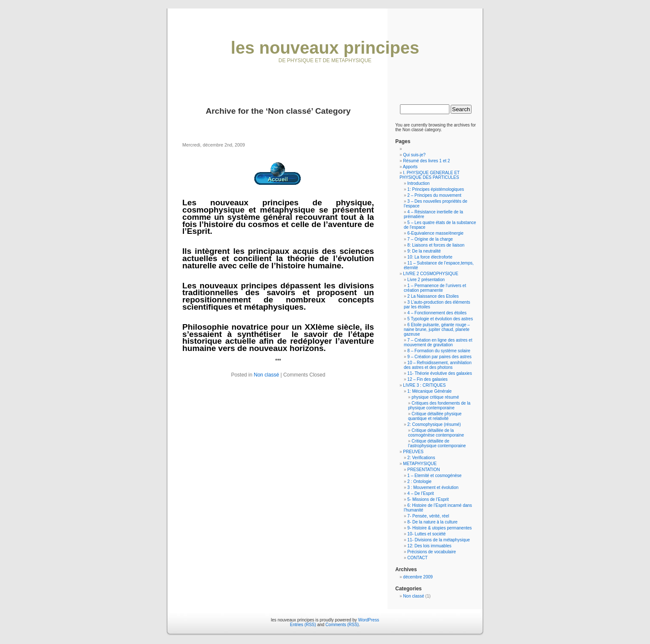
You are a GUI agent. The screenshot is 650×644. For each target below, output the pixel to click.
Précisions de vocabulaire (431, 552)
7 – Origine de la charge (430, 239)
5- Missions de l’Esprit (428, 499)
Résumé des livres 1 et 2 (426, 161)
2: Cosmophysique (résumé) (434, 424)
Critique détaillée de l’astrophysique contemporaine (437, 443)
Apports (410, 167)
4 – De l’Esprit (420, 493)
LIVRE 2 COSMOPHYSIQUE (430, 274)
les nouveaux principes (325, 48)
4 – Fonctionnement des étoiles (437, 313)
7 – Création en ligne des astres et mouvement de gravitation (438, 342)
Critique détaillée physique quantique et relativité (435, 416)
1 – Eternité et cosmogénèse (434, 476)
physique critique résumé (435, 397)
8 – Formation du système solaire (439, 351)
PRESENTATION (423, 470)
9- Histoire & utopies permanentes (439, 528)
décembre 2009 (418, 577)
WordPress (369, 620)
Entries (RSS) (303, 625)
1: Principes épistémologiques (436, 189)
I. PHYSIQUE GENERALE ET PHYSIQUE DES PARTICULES (430, 175)
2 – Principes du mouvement (434, 195)
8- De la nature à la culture (432, 522)
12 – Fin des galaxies (427, 379)
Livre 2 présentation (426, 280)
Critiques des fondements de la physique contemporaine (439, 405)
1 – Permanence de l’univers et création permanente (435, 288)
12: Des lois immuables (429, 546)
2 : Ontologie (419, 482)
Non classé (266, 375)
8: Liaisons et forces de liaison (436, 245)
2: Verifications (421, 458)
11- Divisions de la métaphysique (439, 540)
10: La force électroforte (430, 257)
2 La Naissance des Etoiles (433, 296)
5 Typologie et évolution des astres (440, 319)
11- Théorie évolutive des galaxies (440, 373)
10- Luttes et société (426, 534)
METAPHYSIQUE (420, 464)
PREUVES (413, 452)
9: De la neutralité (424, 251)
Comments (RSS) (342, 625)
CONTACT (417, 558)
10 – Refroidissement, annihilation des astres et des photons (438, 365)
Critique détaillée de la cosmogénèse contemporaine (436, 433)
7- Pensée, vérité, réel (428, 516)
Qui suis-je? (414, 155)
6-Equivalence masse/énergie (435, 233)
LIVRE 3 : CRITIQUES (424, 385)
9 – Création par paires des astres (439, 357)
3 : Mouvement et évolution (433, 487)
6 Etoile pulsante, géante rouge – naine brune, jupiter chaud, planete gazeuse (437, 329)
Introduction (418, 183)
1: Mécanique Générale (429, 391)
